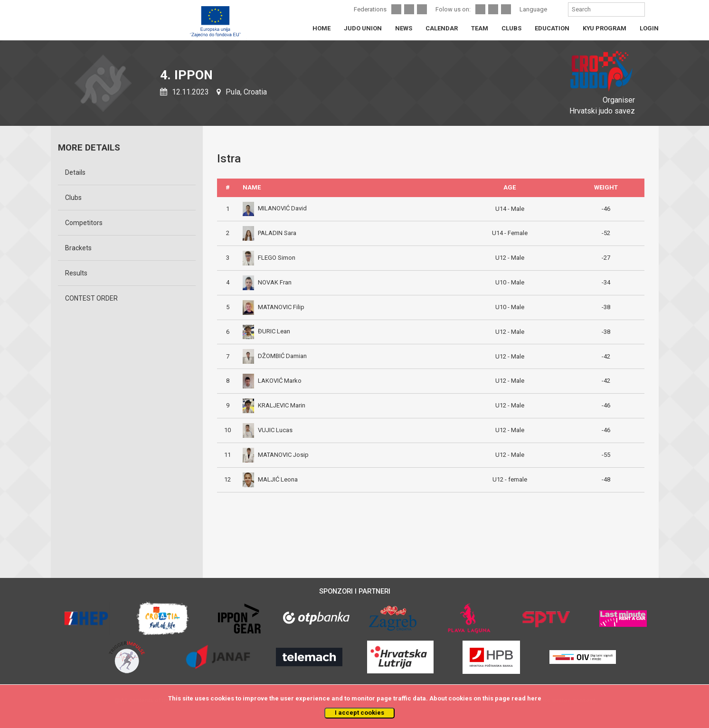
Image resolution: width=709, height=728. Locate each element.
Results (76, 273)
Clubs (73, 198)
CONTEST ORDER (91, 298)
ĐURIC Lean (266, 331)
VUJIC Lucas (268, 430)
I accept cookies (359, 713)
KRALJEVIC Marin (274, 405)
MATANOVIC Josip (276, 455)
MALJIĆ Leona (270, 479)
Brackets (78, 248)
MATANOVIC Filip (274, 307)
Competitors (84, 223)
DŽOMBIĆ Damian (275, 356)
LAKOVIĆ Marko (272, 381)
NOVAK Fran (267, 282)
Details (75, 172)
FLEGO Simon (269, 258)
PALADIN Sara (269, 233)
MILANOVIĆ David (275, 208)
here (534, 698)
